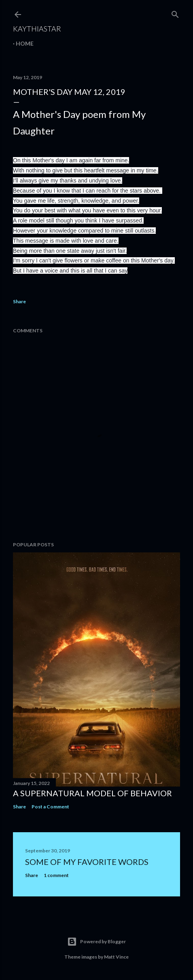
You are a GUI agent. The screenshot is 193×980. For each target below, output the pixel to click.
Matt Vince (116, 957)
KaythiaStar (37, 29)
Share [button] (19, 301)
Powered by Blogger (96, 942)
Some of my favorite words (87, 862)
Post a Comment (50, 807)
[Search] (175, 13)
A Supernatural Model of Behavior (92, 793)
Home (25, 43)
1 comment (56, 875)
